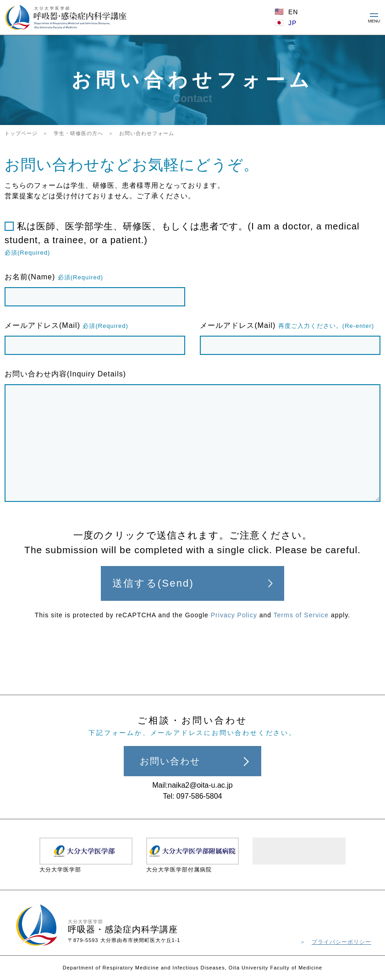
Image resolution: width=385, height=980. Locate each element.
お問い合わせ (170, 761)
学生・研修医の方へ (78, 133)
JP (292, 23)
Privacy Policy (234, 615)
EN (293, 12)
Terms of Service (301, 615)
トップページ (21, 133)
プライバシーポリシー (341, 942)
